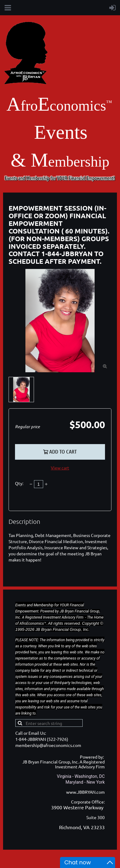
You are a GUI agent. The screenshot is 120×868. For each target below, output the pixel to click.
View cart (60, 468)
